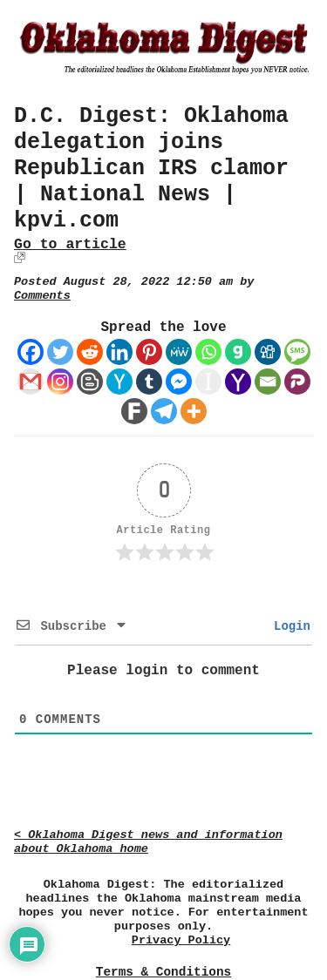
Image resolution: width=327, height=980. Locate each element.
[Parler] (297, 382)
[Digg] (268, 352)
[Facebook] (31, 352)
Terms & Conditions (163, 972)
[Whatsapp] (208, 352)
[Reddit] (90, 352)
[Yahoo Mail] (238, 382)
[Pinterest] (149, 352)
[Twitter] (60, 352)
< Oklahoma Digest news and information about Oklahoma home (148, 842)
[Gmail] (31, 382)
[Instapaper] (208, 382)
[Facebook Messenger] (179, 382)
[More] (194, 411)
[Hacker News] (119, 382)
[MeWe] (179, 352)
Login (289, 626)
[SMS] (297, 352)
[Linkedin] (119, 352)
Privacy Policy (181, 940)
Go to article (70, 244)
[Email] (268, 382)
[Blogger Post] (90, 382)
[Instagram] (60, 382)
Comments (42, 296)
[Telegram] (164, 411)
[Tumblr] (149, 382)
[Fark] (134, 411)
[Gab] (238, 352)
